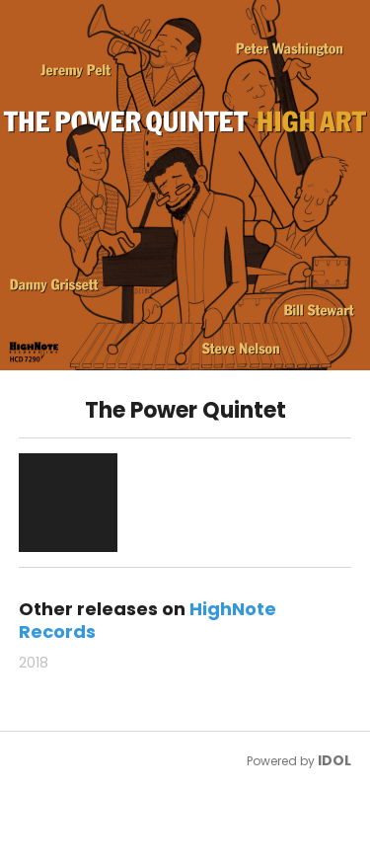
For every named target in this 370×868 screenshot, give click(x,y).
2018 (34, 663)
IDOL (334, 760)
